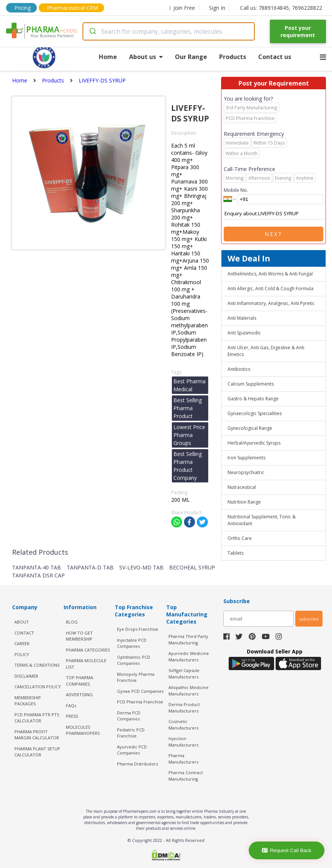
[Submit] (92, 31)
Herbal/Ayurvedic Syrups (254, 443)
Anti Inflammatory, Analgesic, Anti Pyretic (271, 303)
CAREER (22, 643)
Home (108, 57)
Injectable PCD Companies (132, 643)
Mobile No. (236, 190)
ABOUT (22, 622)
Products (233, 57)
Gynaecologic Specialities (255, 413)
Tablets (235, 553)
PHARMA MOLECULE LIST (86, 664)
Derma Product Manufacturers (184, 708)
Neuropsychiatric (246, 472)
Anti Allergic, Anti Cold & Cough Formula (270, 289)
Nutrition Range (244, 502)
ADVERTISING (79, 695)
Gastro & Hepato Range (253, 399)
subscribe (309, 619)
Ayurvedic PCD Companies (132, 750)
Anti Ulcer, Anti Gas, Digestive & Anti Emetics (266, 351)
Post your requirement (298, 31)
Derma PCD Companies (129, 716)
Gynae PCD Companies (140, 691)
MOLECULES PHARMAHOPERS (83, 730)
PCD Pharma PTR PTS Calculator (37, 718)
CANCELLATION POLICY (38, 687)
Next (274, 234)
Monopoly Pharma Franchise (136, 677)
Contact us (275, 57)
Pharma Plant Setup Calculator (37, 752)
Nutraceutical (242, 487)
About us (146, 57)
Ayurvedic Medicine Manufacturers (189, 656)
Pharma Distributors (137, 764)
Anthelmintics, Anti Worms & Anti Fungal (270, 274)
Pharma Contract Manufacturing (186, 776)
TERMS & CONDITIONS (37, 665)
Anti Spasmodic (244, 333)
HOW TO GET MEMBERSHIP (79, 636)
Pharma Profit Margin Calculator (37, 735)
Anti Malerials (242, 318)
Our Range (191, 57)
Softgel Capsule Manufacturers (184, 674)
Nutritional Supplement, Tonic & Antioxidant (262, 520)
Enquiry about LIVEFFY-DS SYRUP (274, 214)
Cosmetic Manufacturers (183, 725)
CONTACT (24, 633)
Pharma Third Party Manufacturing (188, 639)
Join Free (182, 8)
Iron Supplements (246, 458)
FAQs (71, 705)
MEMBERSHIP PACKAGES (28, 701)
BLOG (72, 622)
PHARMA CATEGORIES (88, 650)
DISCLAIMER (26, 676)
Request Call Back (287, 850)
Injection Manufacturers (183, 742)
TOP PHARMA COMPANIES (79, 681)
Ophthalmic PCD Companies (134, 660)
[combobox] (169, 31)
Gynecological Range (250, 428)
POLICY (22, 654)
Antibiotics (239, 369)
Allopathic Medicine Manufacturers (189, 691)
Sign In (217, 8)
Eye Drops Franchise (138, 629)
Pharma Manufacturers (183, 759)
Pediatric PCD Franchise (131, 733)
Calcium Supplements (251, 384)
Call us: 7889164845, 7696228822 (281, 8)
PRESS (72, 716)
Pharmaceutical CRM (72, 8)
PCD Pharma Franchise (140, 702)
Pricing (23, 8)
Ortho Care (240, 538)
